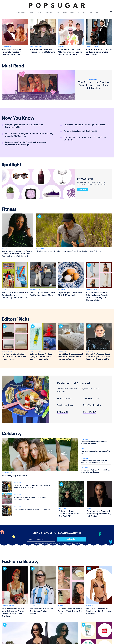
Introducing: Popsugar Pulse (14, 476)
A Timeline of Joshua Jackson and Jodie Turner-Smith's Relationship (99, 52)
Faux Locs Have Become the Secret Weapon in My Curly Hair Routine (99, 514)
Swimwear (90, 606)
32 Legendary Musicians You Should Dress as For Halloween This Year (95, 471)
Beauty (40, 12)
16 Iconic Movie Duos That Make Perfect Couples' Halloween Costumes (31, 498)
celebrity (12, 434)
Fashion (32, 12)
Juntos (89, 12)
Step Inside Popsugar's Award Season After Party (96, 452)
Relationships (6, 47)
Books (57, 12)
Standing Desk (91, 398)
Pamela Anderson (36, 47)
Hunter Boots (65, 398)
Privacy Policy (57, 543)
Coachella (84, 439)
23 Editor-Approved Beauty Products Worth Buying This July (70, 611)
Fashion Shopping (8, 606)
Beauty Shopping (36, 351)
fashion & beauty (20, 562)
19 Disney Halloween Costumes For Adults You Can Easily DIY (69, 514)
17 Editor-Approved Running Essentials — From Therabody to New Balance (69, 251)
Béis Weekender (92, 405)
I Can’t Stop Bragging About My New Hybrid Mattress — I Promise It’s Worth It (70, 356)
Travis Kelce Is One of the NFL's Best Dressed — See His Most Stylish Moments (70, 52)
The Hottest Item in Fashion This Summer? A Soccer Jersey (42, 611)
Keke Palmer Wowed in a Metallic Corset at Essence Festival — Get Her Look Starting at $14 (13, 612)
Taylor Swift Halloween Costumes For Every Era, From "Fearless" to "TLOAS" (94, 462)
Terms (50, 543)
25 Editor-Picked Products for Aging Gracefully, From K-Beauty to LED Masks (43, 356)
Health (64, 12)
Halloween (84, 468)
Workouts (62, 290)
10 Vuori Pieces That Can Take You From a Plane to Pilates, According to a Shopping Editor (97, 296)
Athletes (61, 47)
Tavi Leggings (65, 405)
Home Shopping (7, 351)
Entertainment (21, 12)
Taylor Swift (90, 351)
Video (97, 12)
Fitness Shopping (92, 290)
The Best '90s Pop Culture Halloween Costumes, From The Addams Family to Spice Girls (34, 486)
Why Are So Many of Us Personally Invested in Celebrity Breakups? (12, 52)
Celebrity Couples (92, 47)
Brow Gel (63, 412)
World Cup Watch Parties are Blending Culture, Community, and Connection (15, 295)
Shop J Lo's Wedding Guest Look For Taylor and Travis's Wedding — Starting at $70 (98, 356)
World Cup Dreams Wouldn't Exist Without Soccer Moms (42, 294)
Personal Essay (35, 290)
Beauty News (62, 606)
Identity (90, 508)
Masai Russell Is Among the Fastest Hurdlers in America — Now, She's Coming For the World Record (17, 254)
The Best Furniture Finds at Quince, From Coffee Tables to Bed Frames (14, 356)
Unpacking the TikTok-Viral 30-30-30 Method (70, 294)
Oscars (83, 449)
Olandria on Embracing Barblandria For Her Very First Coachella (94, 443)
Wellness (49, 12)
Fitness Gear (41, 248)
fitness (9, 209)
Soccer (4, 290)
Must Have (81, 12)
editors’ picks (16, 319)
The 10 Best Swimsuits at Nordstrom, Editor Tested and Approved (99, 611)
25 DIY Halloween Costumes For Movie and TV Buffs (32, 509)
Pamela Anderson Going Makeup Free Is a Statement (42, 51)
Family (72, 12)
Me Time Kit (90, 412)
